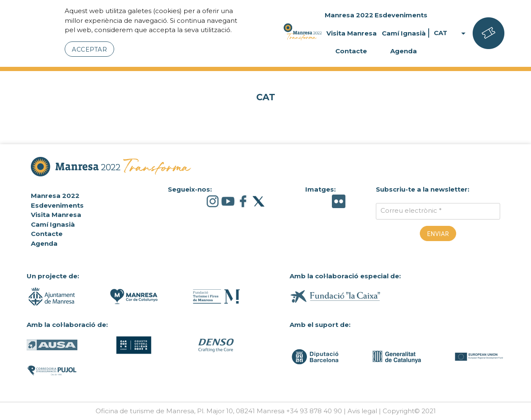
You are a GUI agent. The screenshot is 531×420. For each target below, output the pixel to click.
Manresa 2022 (349, 15)
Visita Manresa (352, 33)
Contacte (351, 51)
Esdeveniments (401, 15)
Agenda (404, 51)
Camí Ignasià (404, 33)
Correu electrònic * (411, 210)
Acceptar (89, 49)
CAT (451, 33)
